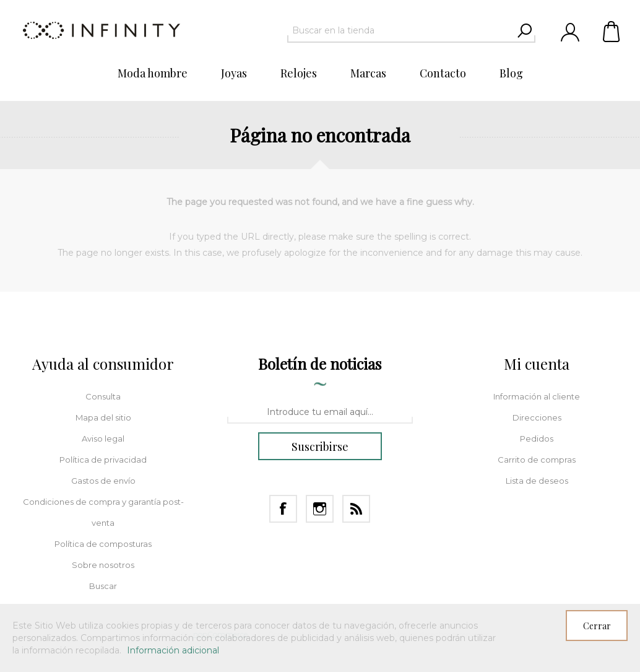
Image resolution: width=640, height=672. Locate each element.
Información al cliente (537, 396)
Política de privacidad (103, 460)
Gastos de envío (103, 481)
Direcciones (537, 417)
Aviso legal (103, 439)
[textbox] (400, 30)
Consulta (103, 396)
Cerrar (597, 626)
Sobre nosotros (103, 565)
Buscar (103, 586)
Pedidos (537, 439)
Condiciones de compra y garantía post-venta (103, 512)
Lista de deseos (537, 481)
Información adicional (173, 650)
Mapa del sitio (103, 417)
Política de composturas (103, 544)
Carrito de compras (612, 31)
